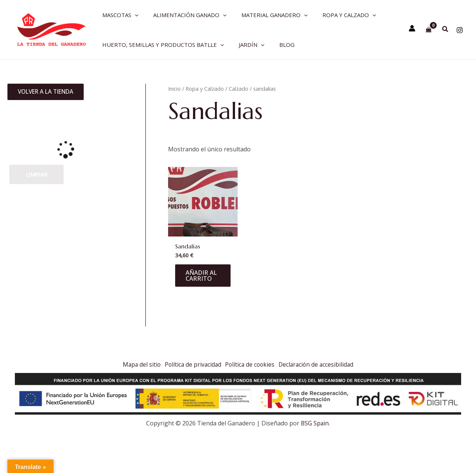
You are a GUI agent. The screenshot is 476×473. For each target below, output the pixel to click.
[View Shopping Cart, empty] (429, 30)
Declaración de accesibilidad (321, 364)
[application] (133, 15)
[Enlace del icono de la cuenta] (412, 28)
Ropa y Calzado (205, 89)
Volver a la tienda (49, 92)
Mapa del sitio (136, 364)
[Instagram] (460, 30)
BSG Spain (315, 423)
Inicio (174, 89)
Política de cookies (251, 364)
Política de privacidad (191, 364)
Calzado (239, 89)
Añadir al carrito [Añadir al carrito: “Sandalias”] (202, 276)
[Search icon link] (446, 30)
